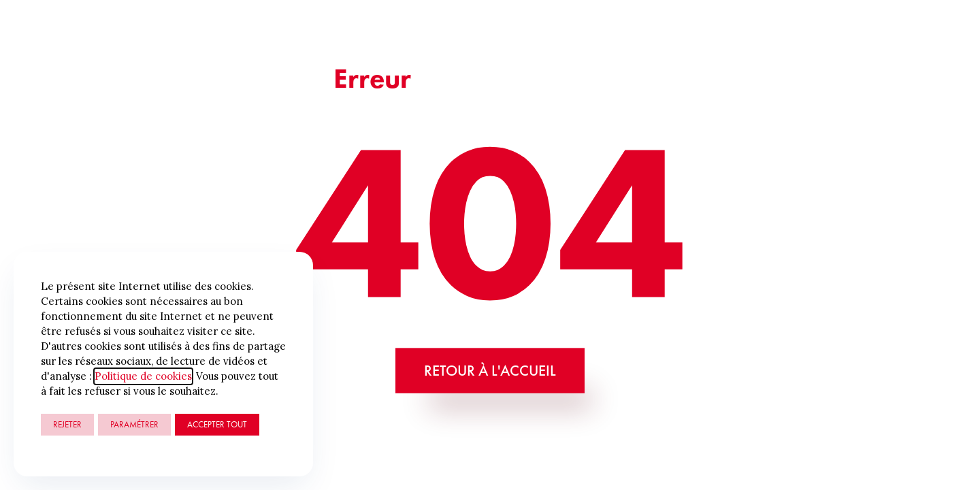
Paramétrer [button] (134, 424)
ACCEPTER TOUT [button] (217, 424)
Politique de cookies (143, 376)
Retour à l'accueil (490, 370)
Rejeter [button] (67, 424)
